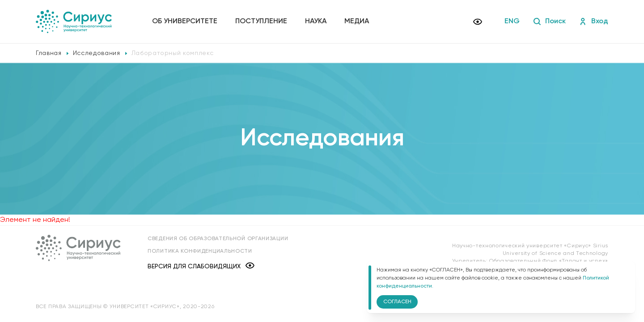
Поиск (549, 21)
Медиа (357, 21)
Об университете (185, 21)
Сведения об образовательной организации (218, 239)
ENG (512, 21)
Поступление (261, 21)
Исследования (97, 53)
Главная (49, 53)
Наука (316, 21)
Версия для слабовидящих (201, 266)
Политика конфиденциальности (200, 251)
